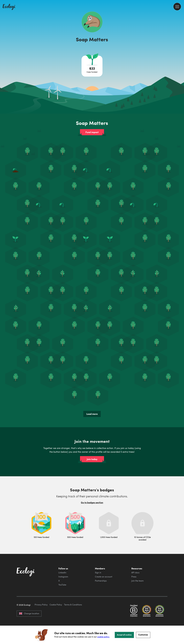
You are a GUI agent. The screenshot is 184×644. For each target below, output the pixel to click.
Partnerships (101, 581)
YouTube (62, 585)
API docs (135, 573)
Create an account (104, 577)
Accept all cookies (124, 635)
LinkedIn (62, 573)
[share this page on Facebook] (181, 36)
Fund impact (92, 132)
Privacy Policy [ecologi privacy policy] (41, 617)
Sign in (98, 573)
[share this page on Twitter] (181, 42)
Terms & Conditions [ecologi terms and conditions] (73, 617)
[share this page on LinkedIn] (181, 47)
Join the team (137, 581)
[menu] (177, 7)
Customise (143, 635)
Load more (92, 414)
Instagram (63, 577)
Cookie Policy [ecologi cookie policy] (56, 617)
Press (134, 577)
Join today (92, 459)
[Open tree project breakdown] (92, 66)
